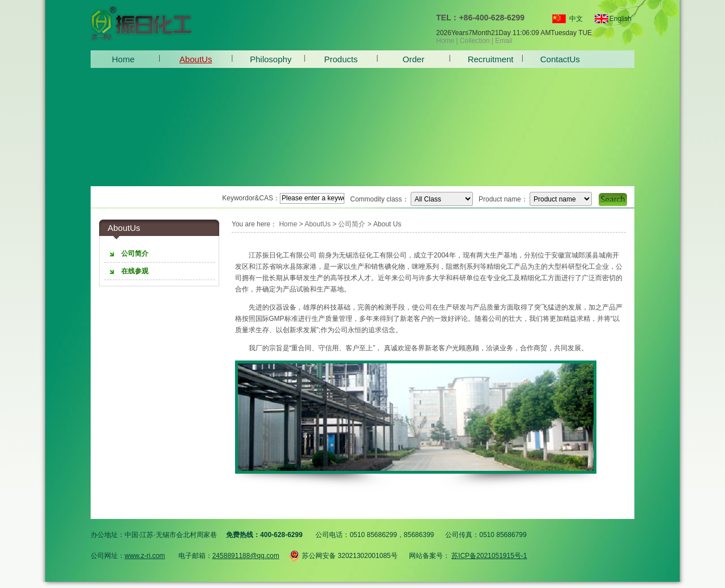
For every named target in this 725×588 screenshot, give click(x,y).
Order (413, 59)
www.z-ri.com (145, 556)
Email (504, 41)
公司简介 (352, 224)
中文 (576, 19)
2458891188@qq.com (246, 556)
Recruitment (486, 59)
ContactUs (559, 59)
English (616, 19)
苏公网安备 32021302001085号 (343, 554)
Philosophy (268, 59)
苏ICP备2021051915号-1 (489, 556)
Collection (475, 41)
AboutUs (196, 59)
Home (445, 41)
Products (341, 59)
